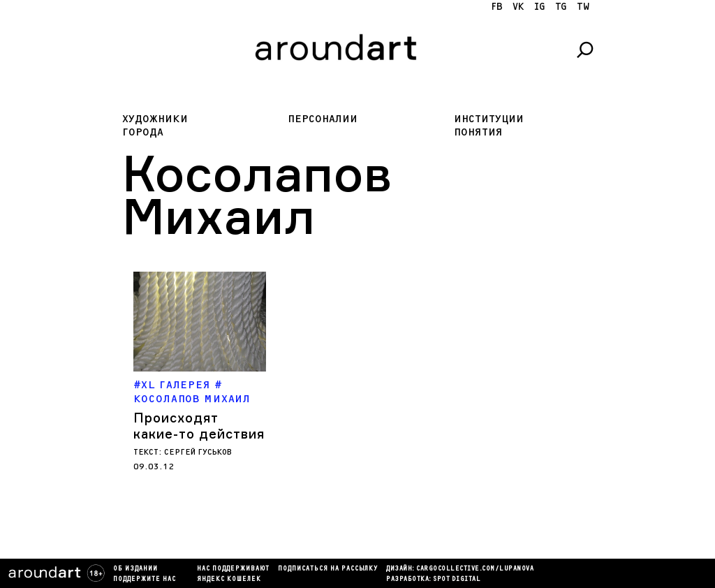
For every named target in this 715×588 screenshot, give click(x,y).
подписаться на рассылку (328, 569)
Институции (489, 119)
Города (143, 132)
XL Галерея (176, 385)
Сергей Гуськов (198, 452)
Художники (155, 119)
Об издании (135, 569)
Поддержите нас (145, 580)
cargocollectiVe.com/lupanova (475, 569)
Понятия (478, 132)
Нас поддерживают (233, 569)
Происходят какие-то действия (199, 426)
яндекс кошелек (229, 580)
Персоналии (323, 119)
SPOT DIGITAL (457, 580)
